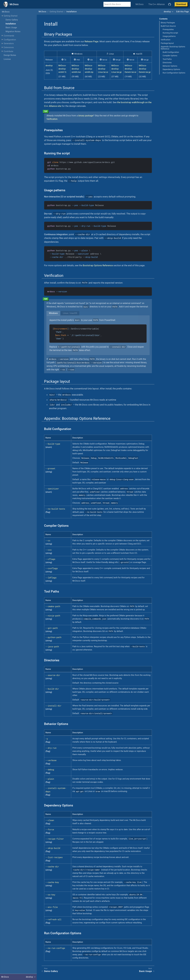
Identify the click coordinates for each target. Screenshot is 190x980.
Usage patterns (169, 36)
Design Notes (10, 55)
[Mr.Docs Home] (10, 4)
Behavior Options (170, 66)
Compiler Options (170, 56)
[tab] (53, 313)
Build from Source (168, 26)
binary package (86, 116)
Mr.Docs (140, 4)
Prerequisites (168, 29)
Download (181, 4)
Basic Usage (11, 28)
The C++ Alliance (156, 4)
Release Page (91, 41)
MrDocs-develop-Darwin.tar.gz (145, 69)
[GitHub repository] (170, 4)
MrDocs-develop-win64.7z (62, 69)
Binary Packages (168, 23)
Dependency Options (171, 69)
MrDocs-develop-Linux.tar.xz (103, 69)
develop (167, 12)
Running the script (170, 33)
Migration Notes (13, 31)
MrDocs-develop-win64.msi (76, 69)
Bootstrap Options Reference (98, 265)
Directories (167, 63)
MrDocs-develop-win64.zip (89, 69)
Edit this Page (183, 12)
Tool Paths (167, 59)
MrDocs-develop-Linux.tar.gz (116, 69)
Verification (166, 40)
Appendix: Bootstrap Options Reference (173, 48)
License (7, 59)
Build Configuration (171, 52)
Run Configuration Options (174, 73)
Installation (11, 24)
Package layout (167, 43)
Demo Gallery (12, 20)
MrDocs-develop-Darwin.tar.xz (130, 69)
